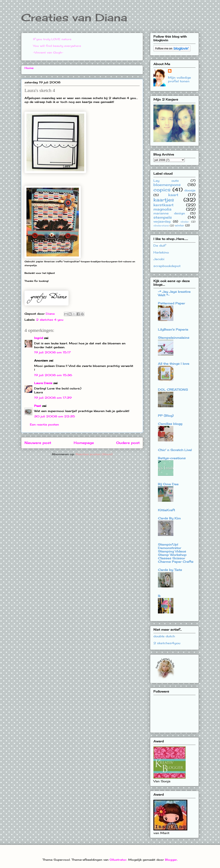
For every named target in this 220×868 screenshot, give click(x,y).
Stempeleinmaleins (174, 338)
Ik (159, 596)
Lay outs (166, 181)
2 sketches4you (167, 643)
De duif (160, 245)
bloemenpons (167, 185)
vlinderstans (161, 226)
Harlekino (161, 252)
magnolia (162, 209)
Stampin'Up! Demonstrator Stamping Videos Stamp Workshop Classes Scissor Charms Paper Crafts (176, 553)
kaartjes (164, 200)
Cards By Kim (169, 518)
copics (162, 190)
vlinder (185, 222)
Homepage (84, 443)
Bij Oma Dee (168, 484)
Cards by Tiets (170, 570)
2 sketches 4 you (50, 320)
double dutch (164, 636)
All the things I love (174, 364)
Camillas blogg (170, 424)
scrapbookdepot (167, 266)
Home (29, 68)
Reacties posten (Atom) (94, 454)
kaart (173, 195)
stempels (163, 217)
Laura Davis (43, 383)
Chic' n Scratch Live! (175, 450)
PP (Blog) (166, 416)
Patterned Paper (171, 303)
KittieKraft (166, 510)
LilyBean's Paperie (173, 329)
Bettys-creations (172, 458)
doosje (190, 190)
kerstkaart (163, 205)
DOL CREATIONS (173, 390)
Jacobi (159, 259)
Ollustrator (118, 860)
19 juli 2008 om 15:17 (52, 352)
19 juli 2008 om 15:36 (53, 375)
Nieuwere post (38, 443)
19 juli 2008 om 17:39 (53, 398)
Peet (38, 406)
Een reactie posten (44, 424)
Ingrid (39, 338)
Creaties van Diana (74, 18)
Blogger (171, 860)
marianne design (169, 213)
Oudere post (128, 443)
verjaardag (162, 221)
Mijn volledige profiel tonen (180, 79)
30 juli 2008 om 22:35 (55, 416)
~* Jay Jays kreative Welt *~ (174, 293)
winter (180, 225)
